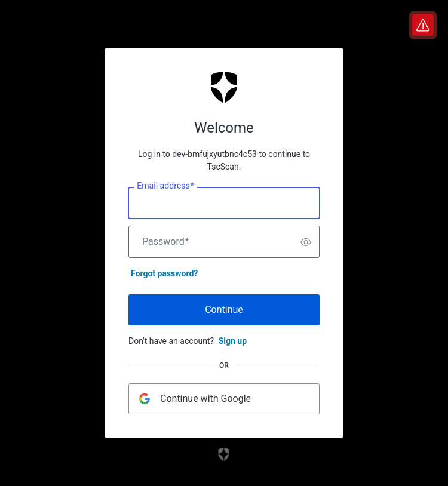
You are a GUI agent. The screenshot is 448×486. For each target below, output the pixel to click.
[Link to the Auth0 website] (224, 454)
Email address (165, 186)
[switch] (306, 242)
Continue (224, 310)
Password (166, 242)
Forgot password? (164, 273)
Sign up (233, 341)
